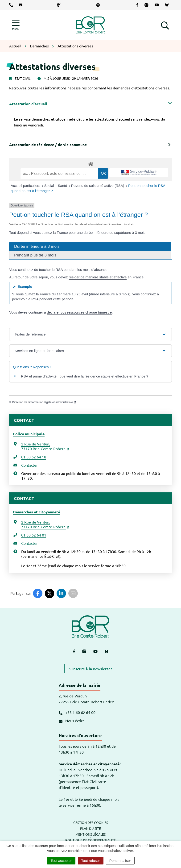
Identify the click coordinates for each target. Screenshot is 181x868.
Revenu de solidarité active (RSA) (98, 186)
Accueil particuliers (26, 186)
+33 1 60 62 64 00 (77, 712)
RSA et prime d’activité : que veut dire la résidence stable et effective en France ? (85, 376)
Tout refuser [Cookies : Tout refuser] (91, 861)
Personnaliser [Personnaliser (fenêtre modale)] (120, 861)
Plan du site (90, 828)
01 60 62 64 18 (34, 457)
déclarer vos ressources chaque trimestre (79, 312)
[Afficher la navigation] (16, 25)
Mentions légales (90, 834)
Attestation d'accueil (28, 104)
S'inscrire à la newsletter (91, 669)
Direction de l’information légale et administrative (44, 402)
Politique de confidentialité (90, 840)
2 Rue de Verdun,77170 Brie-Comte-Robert (45, 446)
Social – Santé (56, 186)
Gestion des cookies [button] (91, 822)
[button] (165, 25)
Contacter (29, 465)
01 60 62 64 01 (34, 535)
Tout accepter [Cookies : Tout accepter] (61, 861)
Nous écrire (72, 721)
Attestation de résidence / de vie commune (48, 145)
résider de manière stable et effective (98, 277)
